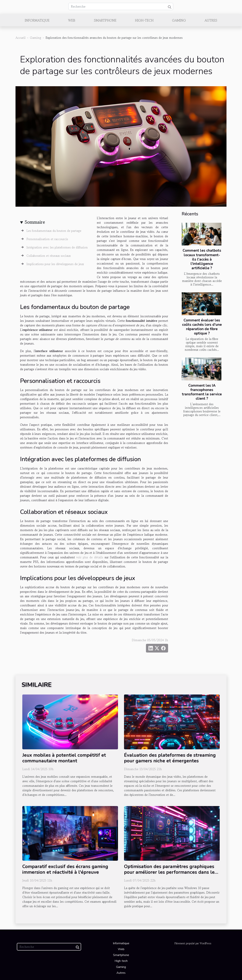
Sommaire (35, 222)
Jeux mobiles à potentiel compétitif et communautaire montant (64, 758)
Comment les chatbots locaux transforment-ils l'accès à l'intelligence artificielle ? (202, 259)
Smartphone (105, 20)
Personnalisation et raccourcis (47, 239)
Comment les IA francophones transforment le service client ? (202, 392)
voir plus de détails (90, 557)
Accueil (21, 38)
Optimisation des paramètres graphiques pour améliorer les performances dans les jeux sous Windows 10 (170, 872)
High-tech (144, 20)
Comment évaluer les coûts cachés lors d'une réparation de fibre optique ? (202, 327)
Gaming (179, 20)
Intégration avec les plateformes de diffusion (57, 247)
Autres (211, 20)
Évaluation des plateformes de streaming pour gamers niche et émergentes (170, 758)
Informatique (37, 20)
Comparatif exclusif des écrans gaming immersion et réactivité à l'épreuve (65, 869)
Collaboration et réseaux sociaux (49, 256)
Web (72, 20)
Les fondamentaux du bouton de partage (54, 231)
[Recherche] (121, 6)
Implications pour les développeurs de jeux (55, 264)
